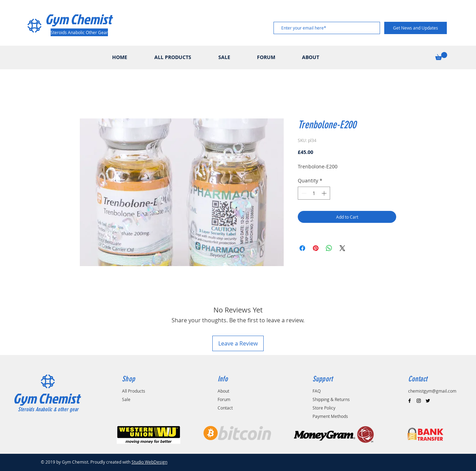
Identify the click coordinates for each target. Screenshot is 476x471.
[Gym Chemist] (81, 19)
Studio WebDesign (149, 462)
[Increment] (325, 193)
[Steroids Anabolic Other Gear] (79, 32)
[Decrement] (303, 193)
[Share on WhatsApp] (329, 248)
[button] (441, 56)
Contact (225, 408)
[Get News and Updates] (416, 28)
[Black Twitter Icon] (428, 401)
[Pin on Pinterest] (316, 248)
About (223, 391)
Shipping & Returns (331, 399)
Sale (126, 399)
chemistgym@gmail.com (432, 391)
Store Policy (324, 408)
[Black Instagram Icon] (419, 401)
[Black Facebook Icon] (410, 401)
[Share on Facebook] (302, 248)
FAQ (317, 391)
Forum (224, 399)
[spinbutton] (314, 193)
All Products (134, 391)
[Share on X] (342, 248)
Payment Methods (330, 416)
